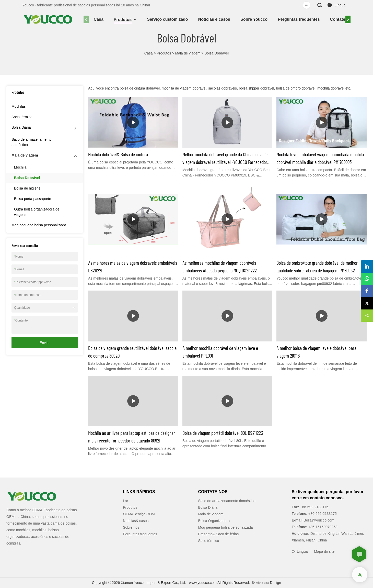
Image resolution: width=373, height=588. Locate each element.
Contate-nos (342, 19)
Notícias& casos (136, 521)
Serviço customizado (168, 19)
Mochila (20, 167)
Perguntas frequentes (299, 19)
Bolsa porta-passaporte (33, 199)
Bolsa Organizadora (214, 521)
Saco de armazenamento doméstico (31, 142)
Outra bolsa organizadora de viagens (37, 212)
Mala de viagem (188, 53)
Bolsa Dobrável (217, 53)
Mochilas (19, 106)
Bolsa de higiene (27, 188)
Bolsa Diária (21, 127)
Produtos (123, 20)
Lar (125, 501)
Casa (99, 19)
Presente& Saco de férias (219, 534)
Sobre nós (131, 527)
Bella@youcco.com (319, 520)
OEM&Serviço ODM (139, 514)
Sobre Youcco (254, 19)
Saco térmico (22, 117)
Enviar (45, 343)
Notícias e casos (214, 19)
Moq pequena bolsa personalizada (39, 225)
